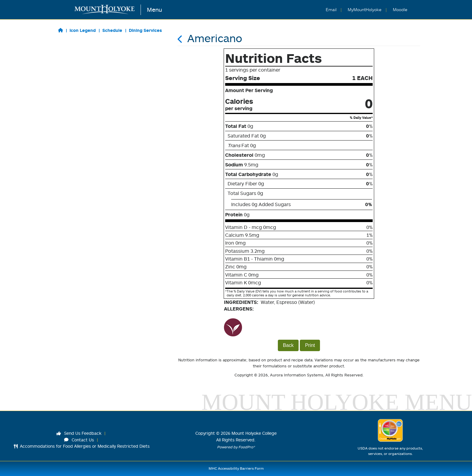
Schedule (112, 30)
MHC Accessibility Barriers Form (236, 468)
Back (288, 345)
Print (310, 345)
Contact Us (79, 440)
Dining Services (145, 30)
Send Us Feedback (79, 433)
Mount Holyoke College (254, 433)
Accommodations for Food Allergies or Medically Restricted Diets (82, 446)
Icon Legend (83, 30)
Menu (154, 9)
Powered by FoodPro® (236, 447)
